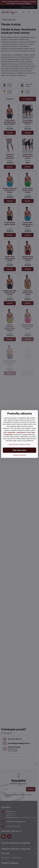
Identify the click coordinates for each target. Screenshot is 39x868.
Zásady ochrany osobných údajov (20, 444)
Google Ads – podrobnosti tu (17, 432)
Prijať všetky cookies (20, 450)
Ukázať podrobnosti (20, 455)
